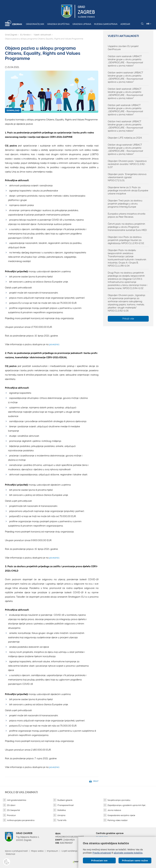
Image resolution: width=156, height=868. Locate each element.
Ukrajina (61, 815)
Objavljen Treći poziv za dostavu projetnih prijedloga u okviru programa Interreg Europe (125, 204)
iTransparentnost (65, 805)
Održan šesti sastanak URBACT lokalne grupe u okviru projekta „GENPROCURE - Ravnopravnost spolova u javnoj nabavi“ (125, 94)
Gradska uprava (82, 24)
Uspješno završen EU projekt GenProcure (123, 48)
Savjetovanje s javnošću (119, 800)
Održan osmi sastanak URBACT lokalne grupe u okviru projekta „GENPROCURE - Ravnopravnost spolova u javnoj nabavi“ (125, 61)
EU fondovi (25, 35)
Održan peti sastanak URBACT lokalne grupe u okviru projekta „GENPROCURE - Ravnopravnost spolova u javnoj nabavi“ (125, 110)
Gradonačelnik (35, 24)
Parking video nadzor (118, 820)
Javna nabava (114, 810)
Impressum (52, 851)
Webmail (10, 854)
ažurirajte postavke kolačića (128, 853)
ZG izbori (11, 805)
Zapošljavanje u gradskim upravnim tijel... (127, 805)
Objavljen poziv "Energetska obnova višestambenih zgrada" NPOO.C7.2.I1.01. (127, 177)
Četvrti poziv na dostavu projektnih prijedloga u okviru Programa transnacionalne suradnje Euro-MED (127, 227)
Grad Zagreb (11, 35)
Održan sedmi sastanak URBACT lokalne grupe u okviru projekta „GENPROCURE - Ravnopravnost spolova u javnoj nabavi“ (125, 77)
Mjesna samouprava (106, 24)
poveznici (54, 344)
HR (149, 24)
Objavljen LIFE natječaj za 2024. (125, 138)
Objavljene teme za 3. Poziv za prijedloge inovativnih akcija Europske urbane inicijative (128, 191)
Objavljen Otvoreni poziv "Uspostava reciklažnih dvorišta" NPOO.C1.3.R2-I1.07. (127, 164)
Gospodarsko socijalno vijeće (121, 815)
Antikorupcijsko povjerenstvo (21, 820)
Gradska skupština (58, 24)
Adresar (125, 24)
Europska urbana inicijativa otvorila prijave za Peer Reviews (127, 215)
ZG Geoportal (13, 810)
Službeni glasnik (65, 800)
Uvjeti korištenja (69, 851)
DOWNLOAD (13, 110)
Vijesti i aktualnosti (42, 35)
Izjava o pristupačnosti (16, 851)
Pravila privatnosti (102, 853)
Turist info (62, 820)
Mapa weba (37, 851)
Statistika (62, 810)
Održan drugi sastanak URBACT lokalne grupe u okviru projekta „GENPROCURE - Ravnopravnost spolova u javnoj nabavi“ (125, 149)
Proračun (11, 815)
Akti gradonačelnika (17, 800)
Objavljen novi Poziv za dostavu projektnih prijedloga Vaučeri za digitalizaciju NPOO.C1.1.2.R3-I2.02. (126, 240)
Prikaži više (128, 319)
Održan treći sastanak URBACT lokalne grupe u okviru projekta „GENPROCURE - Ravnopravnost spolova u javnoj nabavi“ (125, 126)
